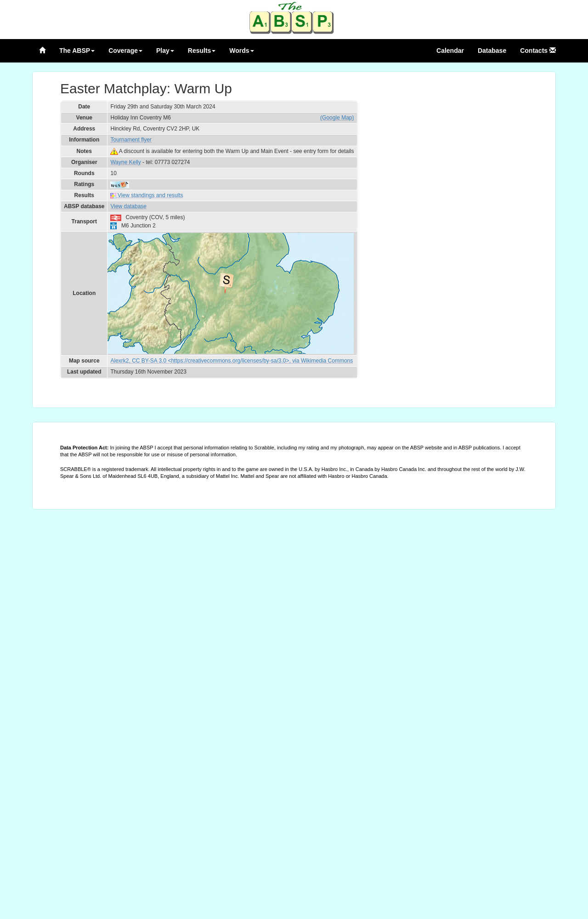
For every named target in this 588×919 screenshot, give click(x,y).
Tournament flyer (131, 140)
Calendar (450, 51)
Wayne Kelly (125, 162)
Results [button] (202, 51)
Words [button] (241, 51)
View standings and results (147, 195)
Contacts (538, 51)
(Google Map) (337, 118)
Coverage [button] (125, 51)
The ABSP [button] (77, 51)
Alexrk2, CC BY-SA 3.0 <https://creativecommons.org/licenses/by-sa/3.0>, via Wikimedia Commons (232, 361)
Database (492, 51)
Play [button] (165, 51)
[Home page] (42, 51)
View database (128, 206)
